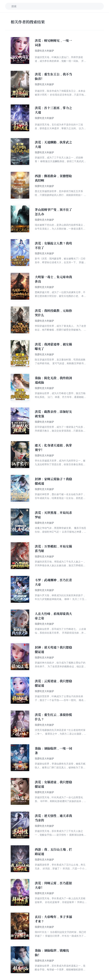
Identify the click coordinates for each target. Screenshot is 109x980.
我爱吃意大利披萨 (44, 51)
